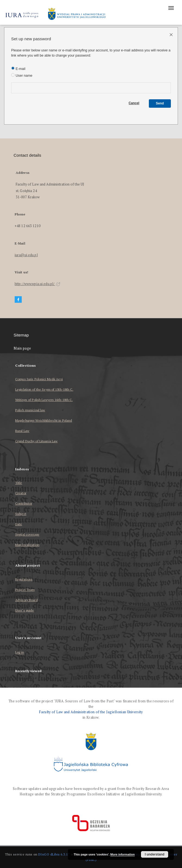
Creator (21, 493)
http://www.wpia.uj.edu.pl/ (37, 284)
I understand (155, 854)
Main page (22, 348)
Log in (20, 652)
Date (19, 524)
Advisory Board (26, 600)
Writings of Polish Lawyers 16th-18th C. (44, 400)
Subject (21, 514)
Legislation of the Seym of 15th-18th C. (44, 389)
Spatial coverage (27, 534)
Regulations (24, 579)
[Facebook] (18, 300)
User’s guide (25, 610)
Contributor (24, 503)
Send (160, 103)
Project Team (25, 590)
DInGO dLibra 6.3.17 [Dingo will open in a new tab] (54, 854)
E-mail (18, 69)
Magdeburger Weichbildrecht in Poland (44, 420)
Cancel (134, 103)
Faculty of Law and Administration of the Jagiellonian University (91, 712)
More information (123, 854)
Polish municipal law (30, 410)
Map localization (27, 545)
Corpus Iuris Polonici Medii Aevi (39, 379)
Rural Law (22, 431)
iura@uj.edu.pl (26, 255)
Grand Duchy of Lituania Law (36, 441)
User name (22, 75)
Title (19, 483)
